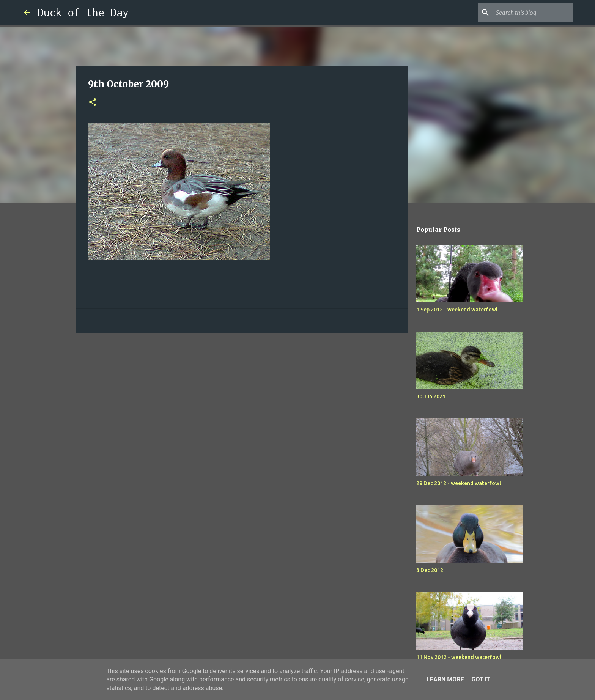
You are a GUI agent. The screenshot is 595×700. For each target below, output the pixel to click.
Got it (481, 679)
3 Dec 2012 (430, 570)
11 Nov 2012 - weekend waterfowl (459, 657)
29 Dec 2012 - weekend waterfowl (459, 483)
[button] (93, 103)
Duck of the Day (83, 12)
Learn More (445, 679)
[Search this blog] (533, 13)
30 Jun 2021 (431, 396)
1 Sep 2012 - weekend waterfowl (457, 310)
